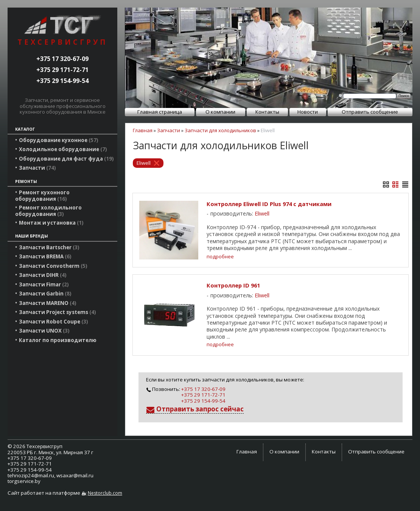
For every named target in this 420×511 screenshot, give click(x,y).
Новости (308, 112)
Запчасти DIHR (43, 275)
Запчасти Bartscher (49, 247)
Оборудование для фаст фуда (66, 159)
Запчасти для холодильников (220, 130)
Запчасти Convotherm (53, 266)
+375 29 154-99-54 (62, 81)
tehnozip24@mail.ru (31, 475)
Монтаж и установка (51, 223)
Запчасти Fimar (44, 284)
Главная (143, 130)
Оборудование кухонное (59, 140)
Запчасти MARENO (48, 303)
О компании (220, 112)
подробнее (220, 257)
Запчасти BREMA (45, 256)
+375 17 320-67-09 (62, 59)
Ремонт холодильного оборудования (48, 211)
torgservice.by (24, 481)
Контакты (267, 112)
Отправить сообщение (370, 112)
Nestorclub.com (105, 493)
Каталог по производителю (58, 340)
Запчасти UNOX (44, 331)
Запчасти (37, 168)
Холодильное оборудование (63, 149)
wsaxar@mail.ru (75, 475)
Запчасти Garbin (45, 294)
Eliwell (144, 163)
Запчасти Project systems (58, 312)
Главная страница (160, 112)
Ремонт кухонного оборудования (42, 195)
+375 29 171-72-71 (62, 70)
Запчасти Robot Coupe (54, 322)
